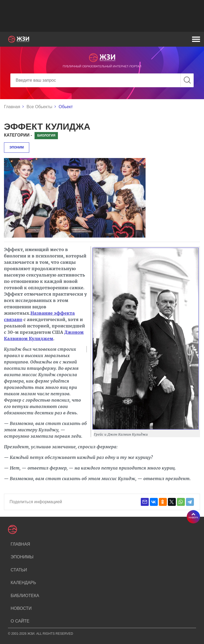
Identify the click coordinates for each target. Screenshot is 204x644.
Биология (46, 135)
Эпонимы (22, 557)
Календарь (23, 583)
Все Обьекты (39, 107)
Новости (21, 608)
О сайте (20, 621)
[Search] (102, 80)
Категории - (18, 135)
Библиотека (25, 596)
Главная (12, 107)
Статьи (19, 570)
